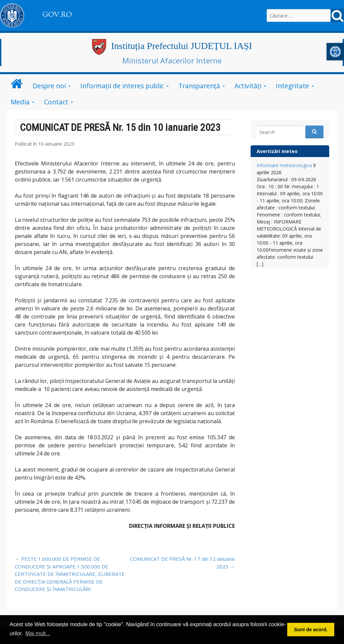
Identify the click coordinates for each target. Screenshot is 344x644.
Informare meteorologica (284, 165)
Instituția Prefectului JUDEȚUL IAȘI (182, 46)
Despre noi (49, 86)
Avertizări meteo (277, 151)
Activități (248, 86)
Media (20, 102)
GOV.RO (57, 14)
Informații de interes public (122, 86)
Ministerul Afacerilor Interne (172, 60)
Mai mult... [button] (38, 633)
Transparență (199, 86)
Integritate (292, 86)
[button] (335, 52)
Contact (56, 102)
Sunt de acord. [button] (311, 630)
